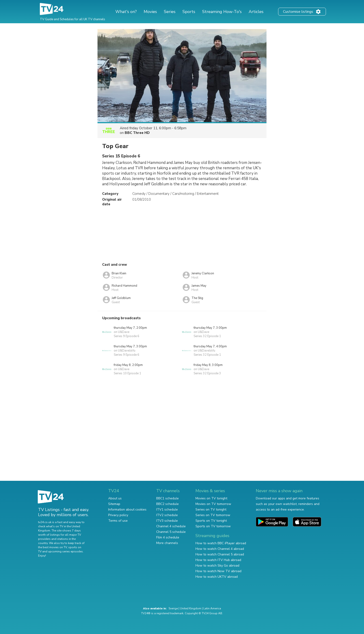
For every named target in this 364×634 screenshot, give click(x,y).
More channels (167, 543)
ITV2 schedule (167, 515)
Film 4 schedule (168, 537)
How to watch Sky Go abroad (217, 566)
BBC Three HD (137, 133)
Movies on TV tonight (211, 498)
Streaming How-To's (222, 12)
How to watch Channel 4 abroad (220, 549)
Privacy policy (118, 515)
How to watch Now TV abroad (218, 571)
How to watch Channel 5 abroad (220, 554)
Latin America (212, 608)
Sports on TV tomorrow (213, 526)
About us (115, 498)
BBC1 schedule (167, 498)
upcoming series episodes (65, 551)
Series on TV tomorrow (213, 515)
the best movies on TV (52, 547)
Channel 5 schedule (171, 532)
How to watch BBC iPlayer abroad (221, 543)
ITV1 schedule (167, 510)
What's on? (126, 12)
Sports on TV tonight (211, 521)
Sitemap (114, 504)
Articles (256, 12)
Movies (150, 12)
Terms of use (118, 521)
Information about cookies (127, 510)
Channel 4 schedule (171, 526)
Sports (189, 12)
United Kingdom (191, 608)
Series (170, 12)
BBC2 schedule (167, 504)
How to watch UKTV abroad (217, 577)
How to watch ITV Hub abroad (218, 560)
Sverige (173, 608)
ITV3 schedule (167, 521)
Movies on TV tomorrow (213, 504)
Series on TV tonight (211, 510)
